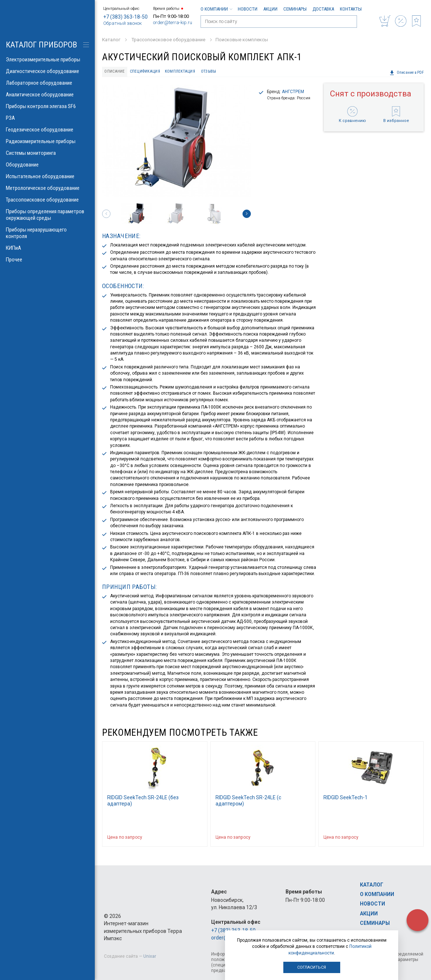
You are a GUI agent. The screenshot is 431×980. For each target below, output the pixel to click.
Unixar (150, 956)
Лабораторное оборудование (47, 83)
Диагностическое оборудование (47, 71)
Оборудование (47, 165)
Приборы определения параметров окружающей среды (47, 215)
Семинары (295, 9)
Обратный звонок (123, 23)
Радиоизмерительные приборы (47, 141)
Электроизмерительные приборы (47, 60)
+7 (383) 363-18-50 (125, 17)
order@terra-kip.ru (173, 22)
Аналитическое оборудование (47, 95)
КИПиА (47, 248)
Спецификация (145, 71)
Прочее (47, 260)
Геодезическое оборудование (47, 130)
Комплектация (180, 71)
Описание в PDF (407, 73)
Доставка (323, 9)
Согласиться (312, 967)
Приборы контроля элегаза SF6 (47, 106)
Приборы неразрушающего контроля (47, 233)
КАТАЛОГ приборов (41, 45)
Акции (270, 9)
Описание (114, 71)
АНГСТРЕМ (293, 92)
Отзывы (209, 71)
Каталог (372, 885)
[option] (176, 141)
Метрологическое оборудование (47, 188)
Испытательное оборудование (47, 176)
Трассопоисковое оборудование (47, 200)
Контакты (351, 9)
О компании (216, 9)
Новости (248, 9)
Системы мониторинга (47, 153)
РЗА (47, 118)
